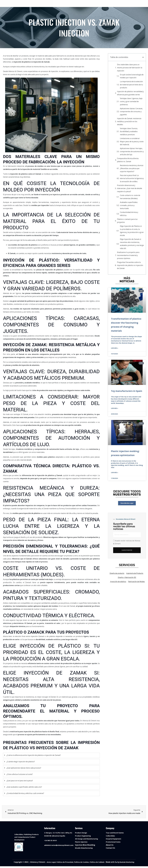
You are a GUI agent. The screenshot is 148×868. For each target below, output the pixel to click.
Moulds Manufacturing (84, 848)
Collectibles (111, 836)
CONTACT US (109, 4)
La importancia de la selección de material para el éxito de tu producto (131, 85)
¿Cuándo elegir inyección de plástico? (21, 762)
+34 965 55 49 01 (51, 841)
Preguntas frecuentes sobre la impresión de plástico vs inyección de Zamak (130, 265)
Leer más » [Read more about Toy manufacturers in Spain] (115, 409)
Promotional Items (114, 842)
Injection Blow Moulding (85, 845)
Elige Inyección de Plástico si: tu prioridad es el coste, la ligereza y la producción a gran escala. (132, 231)
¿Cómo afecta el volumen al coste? (20, 774)
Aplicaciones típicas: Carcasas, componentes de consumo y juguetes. (131, 112)
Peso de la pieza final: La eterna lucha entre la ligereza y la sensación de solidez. (132, 179)
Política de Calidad (102, 863)
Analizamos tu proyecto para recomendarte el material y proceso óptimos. (128, 255)
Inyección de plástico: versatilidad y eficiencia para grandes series (130, 93)
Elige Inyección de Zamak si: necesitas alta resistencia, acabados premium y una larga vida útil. (132, 244)
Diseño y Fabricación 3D (127, 578)
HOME (59, 4)
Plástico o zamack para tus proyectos (127, 221)
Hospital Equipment (114, 839)
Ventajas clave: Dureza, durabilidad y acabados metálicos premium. (129, 132)
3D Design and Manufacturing (87, 839)
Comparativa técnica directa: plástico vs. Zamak (128, 160)
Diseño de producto (116, 574)
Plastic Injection (82, 842)
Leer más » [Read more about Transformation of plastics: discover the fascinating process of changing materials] (115, 348)
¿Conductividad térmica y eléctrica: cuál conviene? (25, 793)
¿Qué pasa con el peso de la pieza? (20, 781)
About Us (110, 845)
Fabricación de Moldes (137, 582)
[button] (143, 57)
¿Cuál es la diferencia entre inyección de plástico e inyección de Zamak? (34, 755)
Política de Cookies (86, 863)
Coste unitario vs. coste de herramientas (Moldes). (130, 197)
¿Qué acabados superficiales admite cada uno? (24, 787)
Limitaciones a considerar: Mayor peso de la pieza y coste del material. (132, 142)
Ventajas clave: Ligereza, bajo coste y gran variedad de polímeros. (131, 102)
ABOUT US (96, 4)
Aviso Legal (54, 863)
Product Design (81, 833)
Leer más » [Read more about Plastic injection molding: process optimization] (115, 473)
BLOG (120, 4)
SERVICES (69, 4)
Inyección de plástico (118, 582)
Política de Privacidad (68, 863)
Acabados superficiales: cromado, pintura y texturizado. (129, 205)
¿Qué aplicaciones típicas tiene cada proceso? (24, 768)
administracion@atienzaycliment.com (60, 845)
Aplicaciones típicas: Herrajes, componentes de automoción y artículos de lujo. (132, 152)
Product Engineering (83, 836)
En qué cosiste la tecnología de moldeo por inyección (132, 76)
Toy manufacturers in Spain (127, 391)
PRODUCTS (83, 4)
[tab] (51, 755)
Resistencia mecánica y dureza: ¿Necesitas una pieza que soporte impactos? (132, 169)
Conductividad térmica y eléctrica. (129, 214)
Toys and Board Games (115, 833)
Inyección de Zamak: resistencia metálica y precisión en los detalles (129, 122)
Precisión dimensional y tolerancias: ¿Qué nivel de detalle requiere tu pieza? (130, 188)
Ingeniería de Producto (135, 574)
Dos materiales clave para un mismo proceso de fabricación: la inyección (130, 68)
